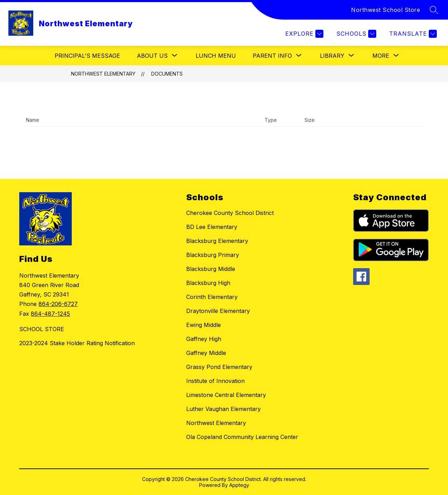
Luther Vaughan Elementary (223, 409)
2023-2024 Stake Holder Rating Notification (77, 343)
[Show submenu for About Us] (152, 56)
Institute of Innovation (215, 381)
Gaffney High (204, 339)
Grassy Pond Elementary (219, 367)
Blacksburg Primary (213, 255)
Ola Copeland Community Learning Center (242, 437)
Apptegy (239, 485)
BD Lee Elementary (212, 227)
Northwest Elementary (103, 74)
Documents (167, 74)
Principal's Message (87, 56)
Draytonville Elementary (218, 311)
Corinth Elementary (212, 297)
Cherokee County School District (230, 213)
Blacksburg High (208, 283)
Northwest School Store (386, 10)
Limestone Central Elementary (226, 395)
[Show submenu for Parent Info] (272, 56)
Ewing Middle (204, 325)
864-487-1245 (50, 314)
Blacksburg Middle (211, 269)
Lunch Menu (216, 56)
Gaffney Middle (206, 353)
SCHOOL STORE (42, 329)
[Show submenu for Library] (332, 56)
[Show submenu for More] (381, 56)
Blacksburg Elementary (217, 241)
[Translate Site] (412, 34)
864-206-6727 (58, 304)
